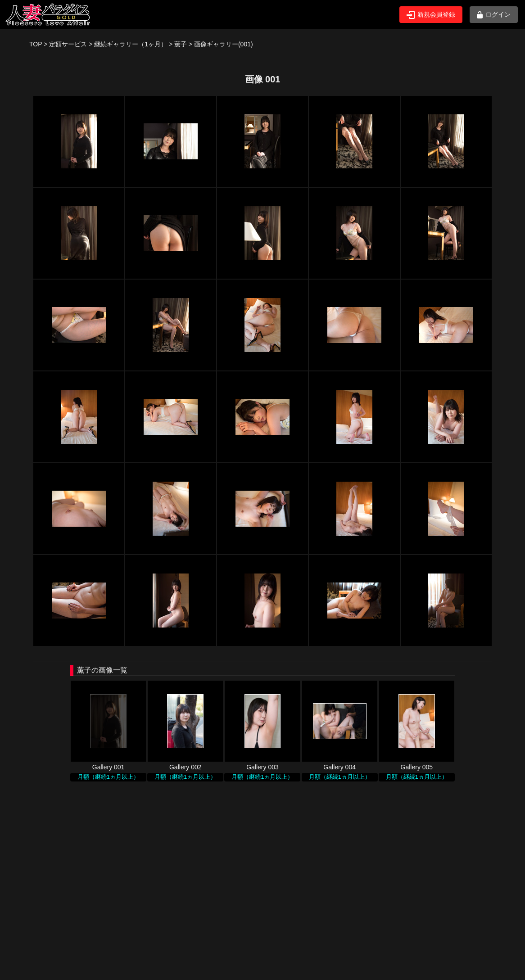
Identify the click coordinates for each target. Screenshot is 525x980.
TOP (36, 44)
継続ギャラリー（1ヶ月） (131, 44)
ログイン (494, 15)
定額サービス (68, 44)
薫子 (181, 44)
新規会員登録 (431, 15)
